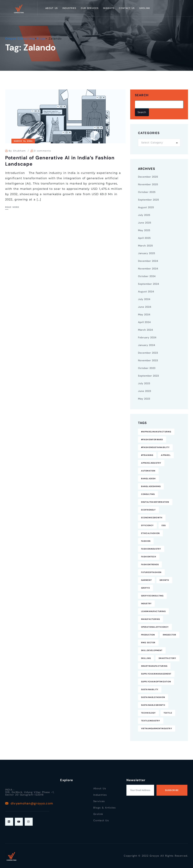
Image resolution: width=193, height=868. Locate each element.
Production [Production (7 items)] (148, 635)
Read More (12, 207)
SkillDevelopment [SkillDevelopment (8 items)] (152, 650)
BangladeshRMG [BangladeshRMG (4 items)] (151, 486)
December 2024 (148, 261)
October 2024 (147, 276)
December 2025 (148, 177)
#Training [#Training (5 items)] (147, 455)
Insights (109, 8)
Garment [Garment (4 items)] (146, 580)
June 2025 (145, 223)
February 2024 (147, 337)
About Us (51, 8)
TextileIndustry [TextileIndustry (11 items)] (151, 721)
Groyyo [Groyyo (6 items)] (145, 588)
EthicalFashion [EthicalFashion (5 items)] (150, 533)
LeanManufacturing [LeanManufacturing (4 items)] (153, 611)
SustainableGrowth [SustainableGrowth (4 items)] (153, 705)
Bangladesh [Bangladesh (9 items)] (148, 479)
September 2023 (148, 376)
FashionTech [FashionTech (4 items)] (149, 557)
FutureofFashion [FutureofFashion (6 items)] (151, 572)
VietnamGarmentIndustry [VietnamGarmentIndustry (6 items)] (157, 729)
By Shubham (17, 151)
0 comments (42, 151)
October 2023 (147, 368)
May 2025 (144, 230)
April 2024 (144, 322)
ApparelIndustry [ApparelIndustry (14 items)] (151, 463)
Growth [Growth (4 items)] (164, 580)
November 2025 (148, 184)
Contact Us (127, 8)
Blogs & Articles (104, 808)
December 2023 (148, 353)
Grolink (145, 8)
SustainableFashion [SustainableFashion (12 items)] (153, 697)
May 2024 (144, 315)
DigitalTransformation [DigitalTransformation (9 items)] (155, 502)
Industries (69, 8)
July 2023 (144, 383)
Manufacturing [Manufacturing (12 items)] (151, 619)
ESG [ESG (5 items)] (164, 525)
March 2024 (145, 330)
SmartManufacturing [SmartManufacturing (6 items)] (154, 666)
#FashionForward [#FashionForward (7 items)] (152, 440)
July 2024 (144, 299)
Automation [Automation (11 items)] (148, 471)
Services (99, 801)
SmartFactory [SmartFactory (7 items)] (167, 658)
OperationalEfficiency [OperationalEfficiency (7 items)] (155, 627)
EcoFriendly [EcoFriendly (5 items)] (148, 510)
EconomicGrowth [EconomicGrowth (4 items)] (152, 518)
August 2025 (146, 207)
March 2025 (145, 246)
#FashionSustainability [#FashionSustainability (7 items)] (155, 447)
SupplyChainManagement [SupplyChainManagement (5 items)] (156, 674)
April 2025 (144, 238)
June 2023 (145, 391)
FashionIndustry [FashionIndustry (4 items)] (151, 549)
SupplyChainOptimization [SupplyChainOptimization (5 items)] (156, 682)
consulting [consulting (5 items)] (148, 494)
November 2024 (148, 269)
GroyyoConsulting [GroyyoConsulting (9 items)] (152, 596)
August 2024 (146, 292)
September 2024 (148, 284)
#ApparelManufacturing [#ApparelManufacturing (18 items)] (156, 432)
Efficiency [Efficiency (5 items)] (147, 525)
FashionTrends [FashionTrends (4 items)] (150, 565)
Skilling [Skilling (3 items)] (146, 658)
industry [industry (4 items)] (146, 604)
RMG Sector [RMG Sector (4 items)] (148, 643)
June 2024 (145, 307)
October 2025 (147, 192)
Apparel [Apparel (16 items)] (166, 455)
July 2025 (144, 215)
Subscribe (172, 790)
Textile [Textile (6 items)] (168, 713)
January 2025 (147, 253)
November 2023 (148, 360)
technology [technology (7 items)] (148, 713)
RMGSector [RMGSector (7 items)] (170, 635)
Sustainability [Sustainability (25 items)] (150, 689)
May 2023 (144, 399)
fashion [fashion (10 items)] (146, 541)
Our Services (90, 8)
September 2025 (148, 200)
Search (142, 95)
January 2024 (147, 345)
